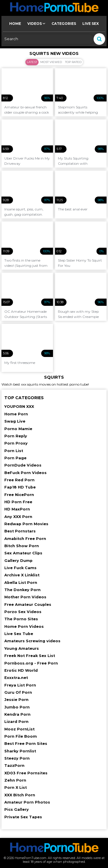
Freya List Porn (20, 685)
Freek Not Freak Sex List (30, 656)
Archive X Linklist (22, 575)
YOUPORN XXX (19, 407)
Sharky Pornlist (20, 751)
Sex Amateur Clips (23, 553)
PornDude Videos (23, 465)
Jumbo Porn (17, 707)
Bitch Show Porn (22, 546)
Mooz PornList (19, 729)
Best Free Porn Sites (26, 744)
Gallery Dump (18, 561)
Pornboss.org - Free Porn (31, 663)
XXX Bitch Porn (20, 795)
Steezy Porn (17, 758)
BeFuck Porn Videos (25, 473)
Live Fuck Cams (20, 568)
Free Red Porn (19, 480)
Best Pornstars (20, 531)
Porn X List (16, 788)
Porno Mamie (18, 429)
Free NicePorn (19, 495)
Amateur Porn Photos (27, 802)
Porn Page (15, 458)
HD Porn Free (18, 502)
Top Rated (73, 62)
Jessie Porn (16, 700)
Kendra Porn (17, 714)
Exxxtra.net (16, 678)
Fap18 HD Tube (20, 487)
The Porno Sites (21, 619)
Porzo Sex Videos (23, 612)
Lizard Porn (16, 722)
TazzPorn (14, 766)
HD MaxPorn (17, 509)
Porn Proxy (16, 443)
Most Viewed (51, 62)
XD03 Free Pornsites (26, 773)
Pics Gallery (17, 809)
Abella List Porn (21, 583)
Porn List (14, 451)
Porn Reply (16, 436)
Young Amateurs (22, 648)
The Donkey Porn (22, 590)
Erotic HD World (21, 670)
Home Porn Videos (24, 627)
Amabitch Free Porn (25, 539)
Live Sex (91, 24)
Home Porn (16, 414)
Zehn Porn (15, 780)
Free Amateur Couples (28, 605)
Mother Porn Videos (25, 597)
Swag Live (15, 421)
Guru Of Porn (18, 692)
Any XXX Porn (18, 517)
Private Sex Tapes (23, 817)
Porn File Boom (21, 736)
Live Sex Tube (19, 634)
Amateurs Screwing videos (32, 641)
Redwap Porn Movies (26, 524)
